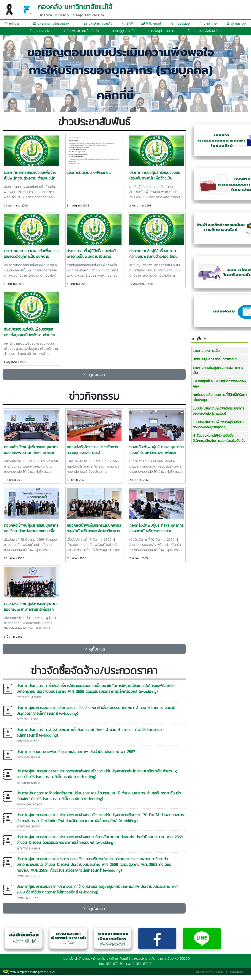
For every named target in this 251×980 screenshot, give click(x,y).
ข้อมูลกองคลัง (40, 31)
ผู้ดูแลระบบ (236, 23)
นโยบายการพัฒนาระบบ (209, 972)
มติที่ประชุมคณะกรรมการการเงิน (216, 359)
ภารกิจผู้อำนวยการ (161, 31)
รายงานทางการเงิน (206, 351)
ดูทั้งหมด (94, 375)
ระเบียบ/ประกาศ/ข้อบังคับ (81, 31)
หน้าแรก (12, 23)
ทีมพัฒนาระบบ (239, 972)
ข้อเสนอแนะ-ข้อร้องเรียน (205, 31)
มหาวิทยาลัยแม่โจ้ (98, 23)
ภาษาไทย (208, 23)
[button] (21, 74)
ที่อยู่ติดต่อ (180, 23)
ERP (127, 23)
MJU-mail (151, 23)
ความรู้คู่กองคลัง (124, 31)
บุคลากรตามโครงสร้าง (51, 23)
